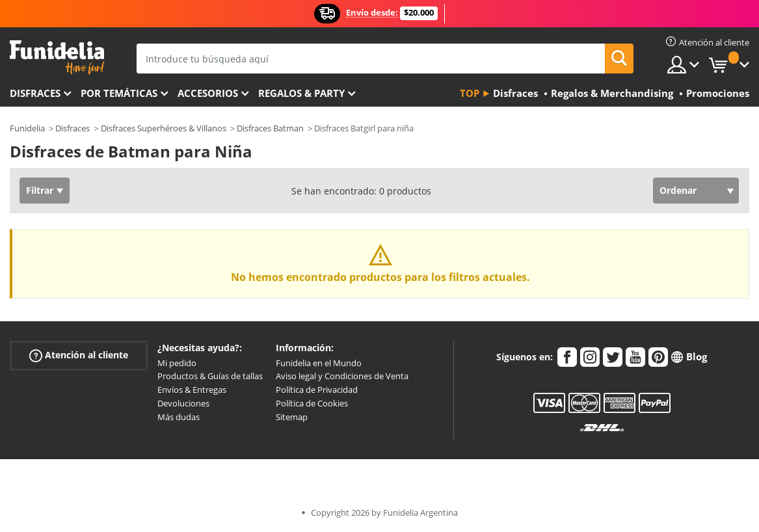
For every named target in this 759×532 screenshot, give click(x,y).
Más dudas (179, 417)
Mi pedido (177, 363)
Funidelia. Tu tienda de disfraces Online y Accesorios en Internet (57, 58)
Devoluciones (183, 403)
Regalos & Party (301, 93)
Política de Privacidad (317, 390)
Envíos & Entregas (192, 390)
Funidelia (27, 128)
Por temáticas (119, 93)
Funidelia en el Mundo (319, 363)
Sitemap (292, 417)
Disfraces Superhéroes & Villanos (164, 128)
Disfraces (35, 93)
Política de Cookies (312, 403)
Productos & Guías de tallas (210, 376)
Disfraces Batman (270, 128)
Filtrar (40, 190)
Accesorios (208, 93)
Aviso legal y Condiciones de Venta (342, 376)
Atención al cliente (79, 355)
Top (470, 93)
